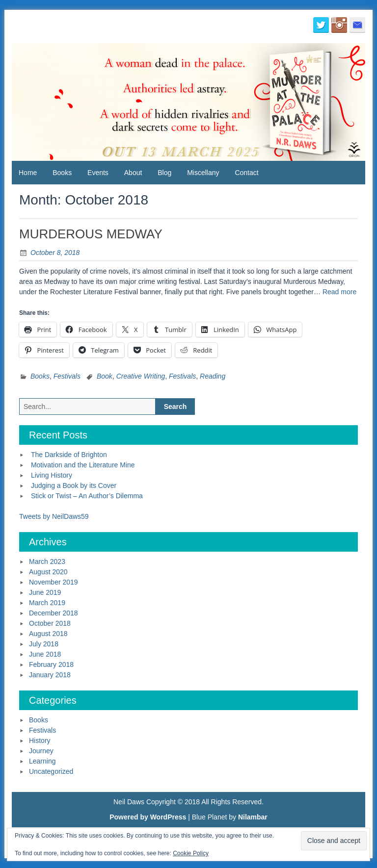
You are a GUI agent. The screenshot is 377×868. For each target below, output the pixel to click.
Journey (41, 751)
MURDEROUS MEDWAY (91, 234)
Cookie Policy (191, 853)
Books (62, 173)
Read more (339, 292)
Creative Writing (141, 376)
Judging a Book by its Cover (74, 485)
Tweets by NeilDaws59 (54, 516)
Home (28, 173)
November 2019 (54, 582)
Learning (42, 761)
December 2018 (54, 613)
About (133, 173)
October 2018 (50, 623)
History (40, 740)
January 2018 (50, 675)
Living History (52, 475)
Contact (246, 173)
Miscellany (203, 173)
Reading (213, 376)
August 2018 (48, 634)
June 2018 (45, 654)
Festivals (67, 376)
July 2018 (44, 644)
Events (98, 173)
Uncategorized (51, 771)
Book (105, 376)
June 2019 (45, 592)
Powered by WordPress (148, 817)
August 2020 (48, 572)
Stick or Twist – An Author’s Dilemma (87, 496)
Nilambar (253, 817)
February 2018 (51, 664)
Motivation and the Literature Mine (83, 465)
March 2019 (47, 603)
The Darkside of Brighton (69, 455)
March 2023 (47, 562)
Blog (164, 173)
